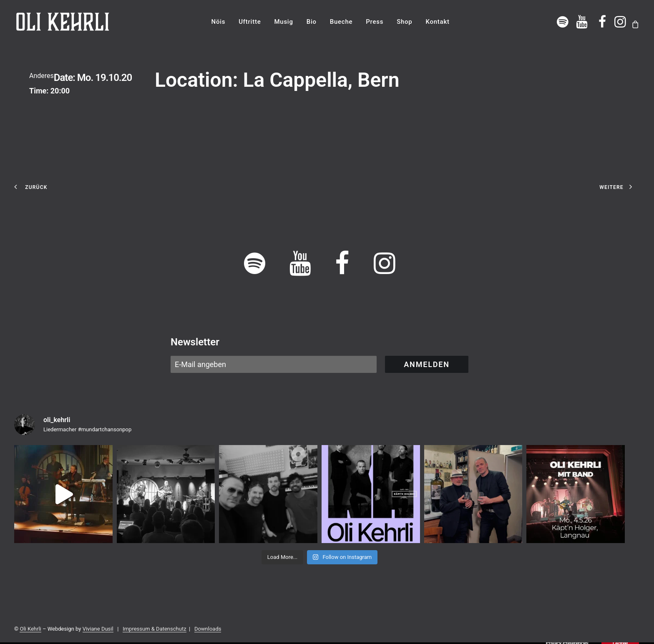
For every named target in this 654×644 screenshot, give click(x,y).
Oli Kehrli (30, 629)
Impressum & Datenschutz (154, 629)
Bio (312, 22)
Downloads (208, 629)
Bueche (341, 22)
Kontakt (437, 22)
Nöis (219, 22)
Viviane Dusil (98, 629)
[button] (563, 22)
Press (375, 22)
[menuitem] (219, 22)
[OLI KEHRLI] (63, 22)
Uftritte (250, 22)
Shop (404, 22)
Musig (283, 22)
